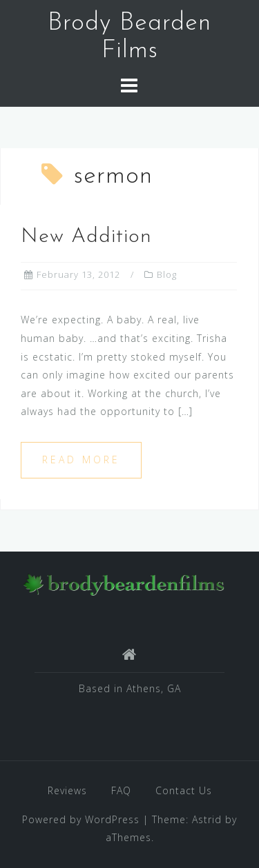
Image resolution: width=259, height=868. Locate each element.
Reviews (67, 790)
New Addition (86, 237)
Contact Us (184, 790)
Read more (81, 460)
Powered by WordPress (81, 819)
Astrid (207, 819)
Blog (167, 274)
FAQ (121, 790)
